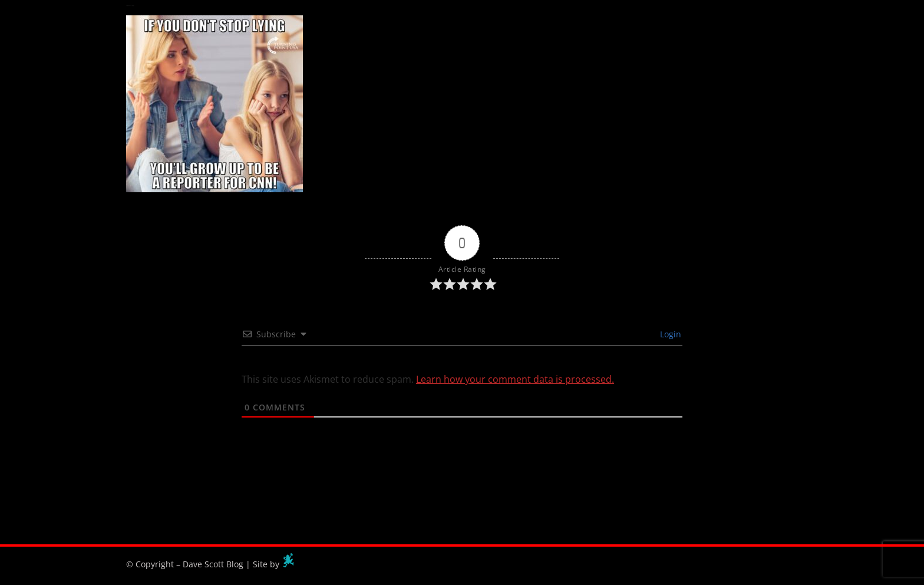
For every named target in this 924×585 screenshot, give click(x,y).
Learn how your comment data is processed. (515, 379)
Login (669, 334)
